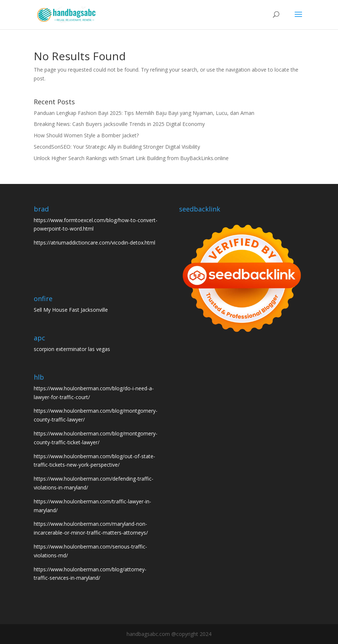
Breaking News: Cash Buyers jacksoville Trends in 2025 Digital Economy (119, 124)
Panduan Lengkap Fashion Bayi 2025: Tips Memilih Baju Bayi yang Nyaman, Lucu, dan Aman (144, 113)
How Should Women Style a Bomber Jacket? (86, 135)
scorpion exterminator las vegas (72, 349)
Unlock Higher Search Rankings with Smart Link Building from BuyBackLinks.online (131, 158)
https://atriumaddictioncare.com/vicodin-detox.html (95, 243)
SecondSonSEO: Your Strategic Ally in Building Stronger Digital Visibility (117, 147)
